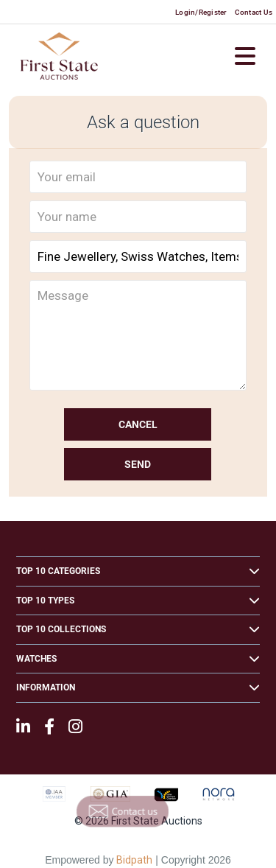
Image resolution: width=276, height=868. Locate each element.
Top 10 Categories (58, 571)
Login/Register (201, 12)
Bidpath (134, 860)
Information (46, 687)
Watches (36, 659)
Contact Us (254, 12)
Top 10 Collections (61, 629)
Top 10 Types (45, 601)
